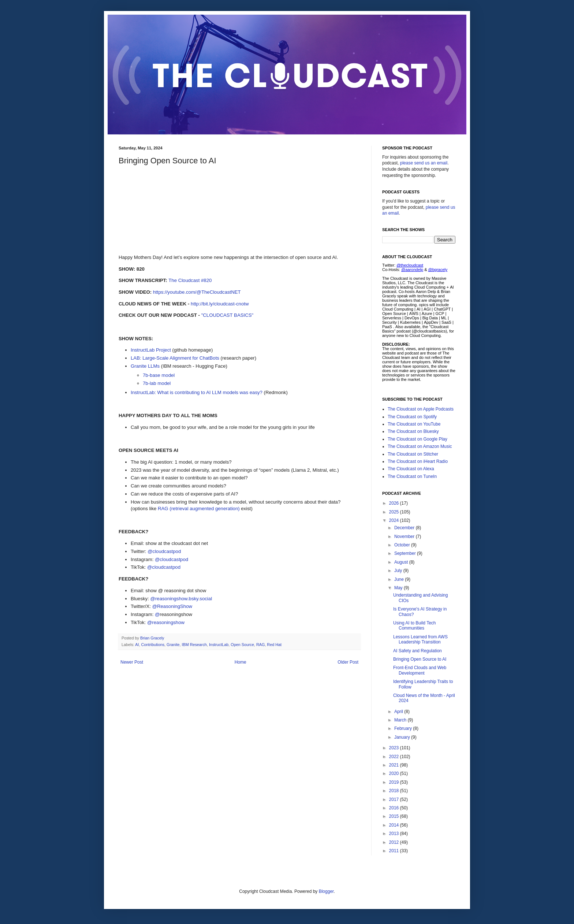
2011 (395, 851)
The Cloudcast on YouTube (414, 424)
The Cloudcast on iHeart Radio (418, 461)
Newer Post (132, 662)
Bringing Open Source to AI (420, 659)
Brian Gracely (153, 638)
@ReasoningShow (172, 606)
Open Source (242, 645)
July (399, 571)
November (405, 537)
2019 (395, 782)
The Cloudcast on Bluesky (413, 431)
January (403, 737)
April (399, 712)
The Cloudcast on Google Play (418, 439)
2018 (395, 791)
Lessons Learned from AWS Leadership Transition (420, 639)
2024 (395, 520)
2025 (395, 512)
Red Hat (274, 645)
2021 (395, 765)
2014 (395, 825)
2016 (395, 808)
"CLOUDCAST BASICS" (228, 315)
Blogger (326, 891)
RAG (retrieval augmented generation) (199, 509)
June (400, 579)
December (405, 528)
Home (241, 662)
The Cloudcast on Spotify (412, 417)
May (399, 588)
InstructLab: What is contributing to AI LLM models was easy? (197, 392)
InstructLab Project (151, 350)
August (402, 562)
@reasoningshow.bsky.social (181, 599)
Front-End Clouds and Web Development (420, 670)
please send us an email (424, 163)
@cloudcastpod (164, 551)
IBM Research (194, 645)
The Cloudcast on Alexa (411, 469)
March (401, 720)
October (403, 545)
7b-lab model (157, 383)
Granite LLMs (145, 366)
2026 (395, 503)
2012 (395, 842)
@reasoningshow (166, 622)
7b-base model (159, 375)
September (406, 553)
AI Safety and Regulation (418, 651)
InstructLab (219, 645)
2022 (395, 757)
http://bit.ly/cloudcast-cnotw (220, 304)
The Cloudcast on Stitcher (413, 454)
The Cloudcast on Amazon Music (420, 446)
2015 (395, 816)
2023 (395, 748)
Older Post (348, 662)
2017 (395, 799)
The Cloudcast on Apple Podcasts (421, 409)
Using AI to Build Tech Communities (415, 626)
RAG (260, 645)
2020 (395, 773)
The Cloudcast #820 (190, 280)
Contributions (153, 645)
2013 (395, 834)
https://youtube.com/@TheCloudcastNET (197, 292)
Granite (173, 645)
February (404, 728)
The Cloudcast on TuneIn (412, 476)
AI (137, 645)
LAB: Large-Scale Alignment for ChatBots (175, 358)
